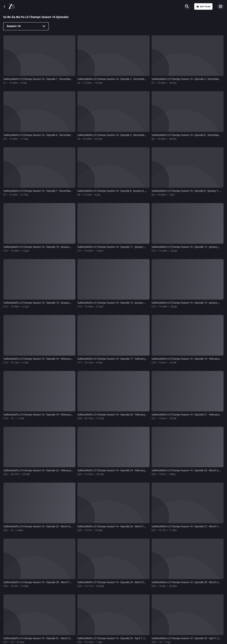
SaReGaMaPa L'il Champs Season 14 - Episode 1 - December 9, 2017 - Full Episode (50, 79)
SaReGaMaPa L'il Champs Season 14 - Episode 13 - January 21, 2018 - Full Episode (49, 303)
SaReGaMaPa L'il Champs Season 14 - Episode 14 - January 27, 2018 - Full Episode (123, 303)
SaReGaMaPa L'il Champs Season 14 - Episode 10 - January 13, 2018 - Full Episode (49, 247)
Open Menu (221, 6)
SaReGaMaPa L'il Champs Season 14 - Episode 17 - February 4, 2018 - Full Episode (123, 359)
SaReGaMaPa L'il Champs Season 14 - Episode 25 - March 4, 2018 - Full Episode (48, 526)
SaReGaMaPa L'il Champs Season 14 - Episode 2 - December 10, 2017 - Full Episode (124, 79)
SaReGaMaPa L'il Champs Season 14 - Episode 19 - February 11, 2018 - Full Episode (50, 415)
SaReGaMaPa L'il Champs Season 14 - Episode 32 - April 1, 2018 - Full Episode (121, 638)
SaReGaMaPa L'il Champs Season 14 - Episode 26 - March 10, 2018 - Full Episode (123, 526)
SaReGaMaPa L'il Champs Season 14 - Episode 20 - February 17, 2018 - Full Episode (124, 415)
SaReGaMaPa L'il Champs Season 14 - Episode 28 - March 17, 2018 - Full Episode (49, 582)
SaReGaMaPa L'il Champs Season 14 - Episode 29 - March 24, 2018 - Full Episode (123, 582)
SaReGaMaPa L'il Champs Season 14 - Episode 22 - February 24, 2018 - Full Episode (50, 470)
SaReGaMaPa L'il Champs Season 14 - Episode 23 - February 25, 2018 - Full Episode (124, 470)
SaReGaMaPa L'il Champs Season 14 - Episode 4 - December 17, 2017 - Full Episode (50, 135)
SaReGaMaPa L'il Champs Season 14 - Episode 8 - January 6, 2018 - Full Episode (122, 191)
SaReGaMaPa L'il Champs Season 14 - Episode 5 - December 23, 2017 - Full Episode (124, 135)
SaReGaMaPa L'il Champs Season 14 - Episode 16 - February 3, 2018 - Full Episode (49, 359)
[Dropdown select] (26, 26)
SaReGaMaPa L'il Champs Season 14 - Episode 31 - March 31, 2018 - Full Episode (49, 638)
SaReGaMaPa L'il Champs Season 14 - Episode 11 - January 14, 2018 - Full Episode (123, 247)
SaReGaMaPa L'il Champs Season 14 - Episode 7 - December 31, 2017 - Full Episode (50, 191)
